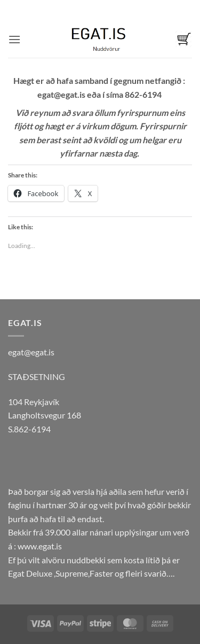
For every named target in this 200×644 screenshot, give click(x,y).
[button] (14, 39)
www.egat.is (40, 546)
